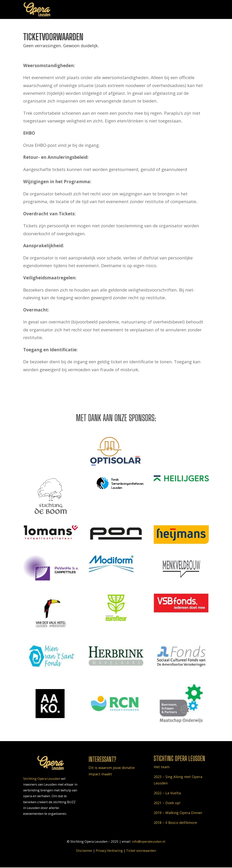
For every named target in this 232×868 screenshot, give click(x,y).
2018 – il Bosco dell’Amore (175, 823)
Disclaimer (84, 850)
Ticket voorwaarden (141, 850)
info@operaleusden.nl (149, 841)
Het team (162, 767)
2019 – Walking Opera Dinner (178, 813)
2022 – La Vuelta (167, 793)
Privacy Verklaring (109, 850)
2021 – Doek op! (167, 803)
